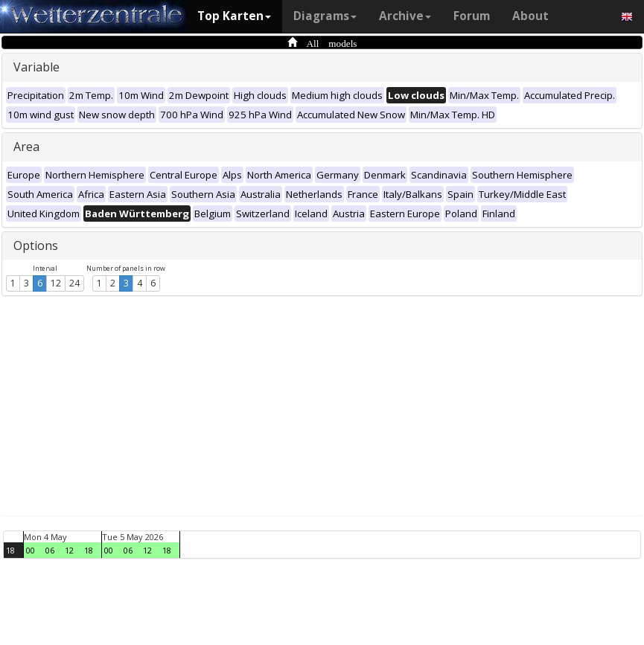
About (530, 16)
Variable (36, 67)
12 (56, 283)
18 (10, 550)
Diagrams (325, 16)
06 (50, 550)
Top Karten (234, 16)
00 (31, 550)
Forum (472, 16)
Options (36, 246)
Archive (405, 16)
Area (26, 147)
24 (74, 283)
